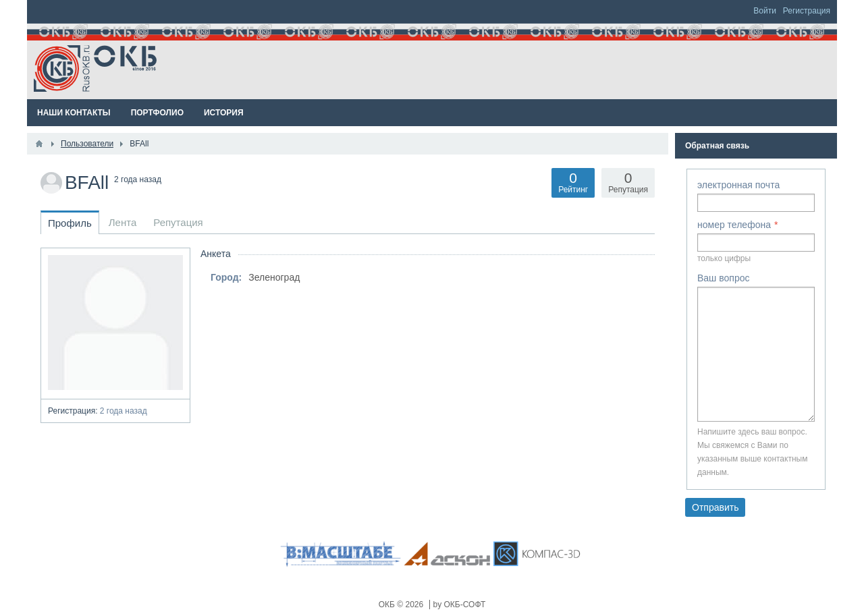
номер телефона (734, 225)
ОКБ (388, 605)
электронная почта (738, 185)
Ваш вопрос (723, 278)
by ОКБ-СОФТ (460, 605)
